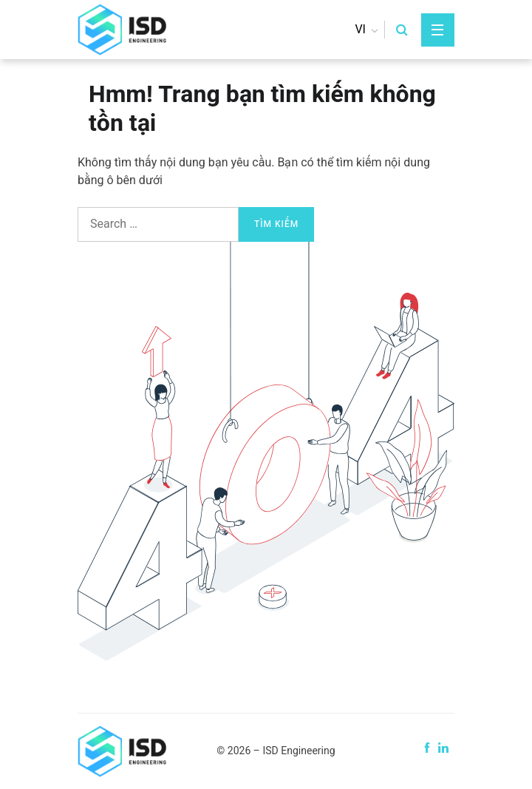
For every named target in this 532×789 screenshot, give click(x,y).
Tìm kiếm (276, 224)
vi (360, 30)
